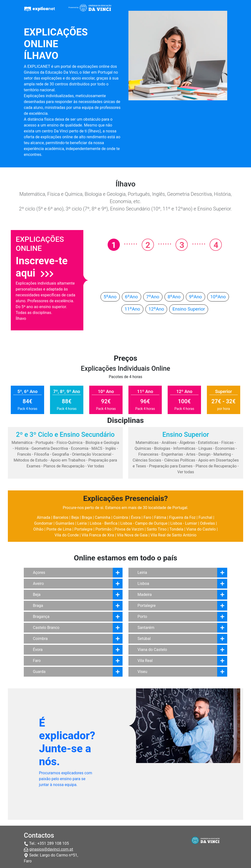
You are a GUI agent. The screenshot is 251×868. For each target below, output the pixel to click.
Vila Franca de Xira (98, 535)
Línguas (205, 448)
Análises (169, 443)
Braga (87, 517)
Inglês (111, 448)
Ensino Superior (189, 309)
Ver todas (96, 466)
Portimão (103, 529)
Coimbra (121, 517)
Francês (24, 454)
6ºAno (132, 297)
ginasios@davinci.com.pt (51, 849)
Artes (191, 454)
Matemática (22, 443)
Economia (80, 448)
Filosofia (42, 454)
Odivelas (207, 523)
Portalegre (83, 529)
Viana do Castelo (201, 529)
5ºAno (110, 297)
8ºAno (174, 297)
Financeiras (148, 454)
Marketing (222, 454)
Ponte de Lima (59, 529)
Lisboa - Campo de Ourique (144, 523)
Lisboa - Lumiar (184, 523)
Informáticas (184, 448)
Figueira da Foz (182, 517)
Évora (136, 517)
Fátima (160, 517)
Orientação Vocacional (92, 454)
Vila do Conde (67, 535)
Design (205, 454)
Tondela (176, 529)
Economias (225, 448)
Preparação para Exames (171, 466)
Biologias (162, 448)
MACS (97, 448)
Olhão (38, 529)
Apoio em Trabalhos (68, 460)
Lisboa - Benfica (104, 523)
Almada (44, 517)
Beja (75, 517)
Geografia (60, 454)
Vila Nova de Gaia (132, 535)
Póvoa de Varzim (129, 529)
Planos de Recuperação (64, 466)
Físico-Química (70, 443)
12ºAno (156, 309)
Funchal (205, 517)
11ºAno (132, 309)
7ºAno (153, 297)
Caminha (103, 517)
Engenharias (172, 454)
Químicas (143, 448)
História (22, 448)
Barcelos (61, 517)
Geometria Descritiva (50, 448)
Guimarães (65, 523)
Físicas (227, 443)
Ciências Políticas (180, 460)
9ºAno (195, 297)
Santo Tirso (157, 529)
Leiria (82, 523)
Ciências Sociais (147, 460)
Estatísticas (208, 443)
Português (45, 443)
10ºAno (218, 297)
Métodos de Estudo (30, 460)
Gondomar (43, 523)
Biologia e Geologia (102, 443)
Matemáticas (147, 443)
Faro (147, 517)
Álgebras (187, 443)
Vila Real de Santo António (174, 535)
